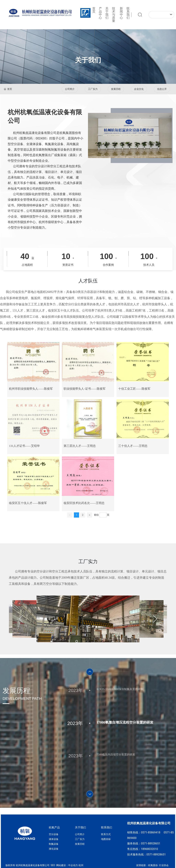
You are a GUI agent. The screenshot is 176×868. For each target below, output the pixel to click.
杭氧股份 (153, 865)
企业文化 (139, 89)
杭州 (81, 865)
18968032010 (149, 849)
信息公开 (162, 89)
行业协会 (164, 865)
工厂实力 (93, 89)
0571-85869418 (151, 832)
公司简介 (70, 89)
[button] (21, 619)
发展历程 (116, 89)
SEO (53, 865)
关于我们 (88, 60)
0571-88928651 (151, 843)
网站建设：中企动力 (67, 865)
